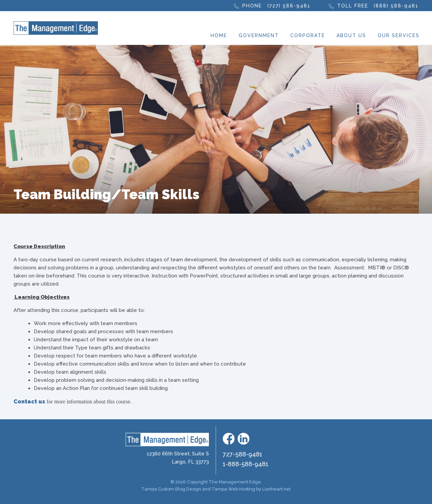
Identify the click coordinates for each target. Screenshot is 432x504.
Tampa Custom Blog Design (171, 489)
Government (259, 35)
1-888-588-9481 (246, 464)
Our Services (399, 35)
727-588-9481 (242, 454)
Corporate (308, 35)
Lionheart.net (276, 489)
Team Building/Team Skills (106, 194)
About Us (351, 35)
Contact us (29, 402)
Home (219, 35)
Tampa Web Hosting (233, 489)
